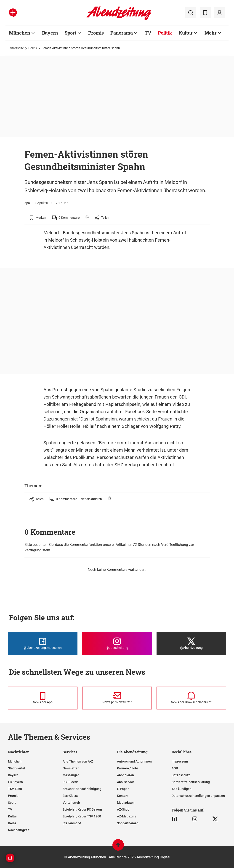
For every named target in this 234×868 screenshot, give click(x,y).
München (20, 33)
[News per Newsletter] (117, 698)
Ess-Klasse (71, 796)
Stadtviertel (17, 768)
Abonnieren (125, 775)
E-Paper (123, 789)
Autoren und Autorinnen (134, 761)
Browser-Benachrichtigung (82, 789)
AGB (175, 768)
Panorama (122, 33)
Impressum (180, 761)
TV (148, 33)
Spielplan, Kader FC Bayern (82, 809)
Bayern (50, 33)
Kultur (186, 33)
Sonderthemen (128, 823)
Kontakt (123, 796)
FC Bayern (15, 782)
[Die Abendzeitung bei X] (191, 644)
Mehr (211, 33)
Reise (12, 823)
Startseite (17, 48)
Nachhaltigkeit (19, 830)
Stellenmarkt (72, 823)
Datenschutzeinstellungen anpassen (198, 796)
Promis (96, 33)
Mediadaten (126, 803)
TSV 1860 (15, 789)
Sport (70, 33)
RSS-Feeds (70, 782)
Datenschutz (181, 775)
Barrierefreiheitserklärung (191, 782)
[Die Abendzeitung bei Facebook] (43, 644)
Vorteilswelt (71, 803)
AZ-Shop (123, 809)
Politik (165, 33)
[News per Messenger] (43, 698)
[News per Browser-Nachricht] (191, 698)
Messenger (71, 775)
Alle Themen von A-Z (78, 761)
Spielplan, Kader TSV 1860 (82, 816)
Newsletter (71, 768)
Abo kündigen (182, 789)
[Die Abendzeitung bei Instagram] (117, 644)
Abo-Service (126, 782)
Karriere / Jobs (128, 768)
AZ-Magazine (127, 816)
